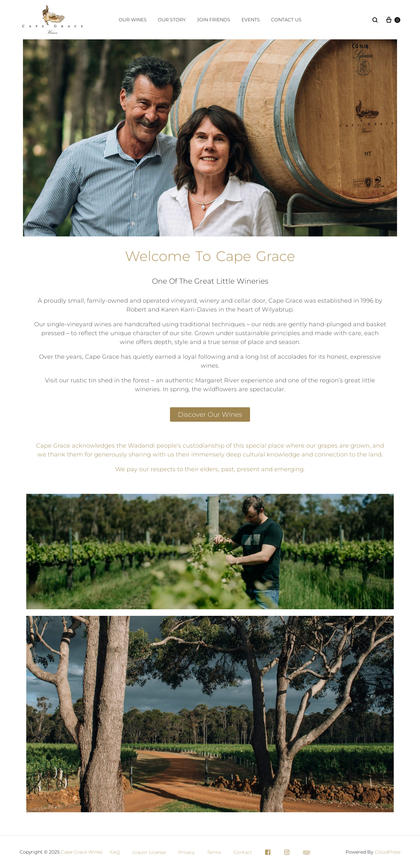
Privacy (186, 852)
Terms (214, 852)
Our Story (172, 20)
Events (251, 20)
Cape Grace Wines (82, 852)
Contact (243, 852)
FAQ (115, 852)
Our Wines (133, 20)
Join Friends (214, 20)
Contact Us (286, 20)
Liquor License (149, 852)
